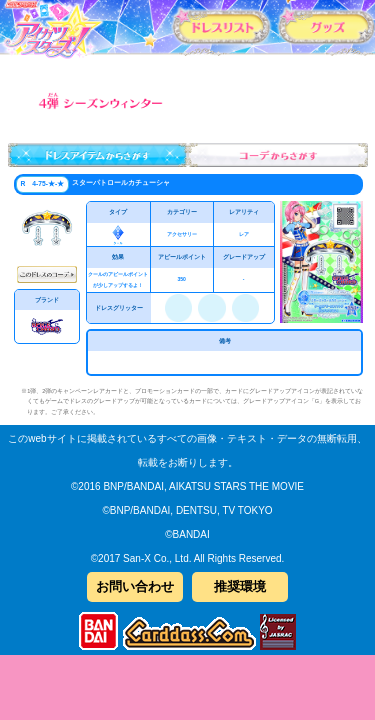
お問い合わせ (135, 586)
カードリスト (221, 26)
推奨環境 (240, 586)
